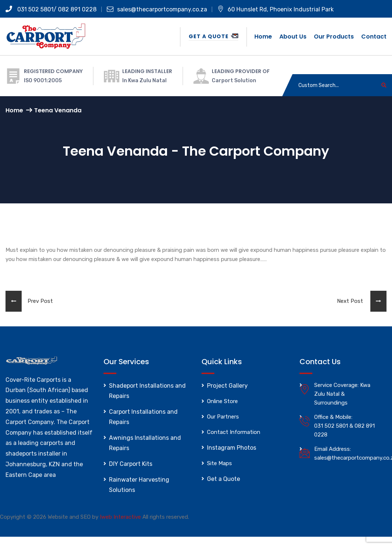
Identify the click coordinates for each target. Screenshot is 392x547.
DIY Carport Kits (131, 464)
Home (263, 37)
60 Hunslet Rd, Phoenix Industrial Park (275, 9)
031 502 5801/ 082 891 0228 (51, 9)
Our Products (334, 37)
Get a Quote (213, 36)
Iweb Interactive (120, 517)
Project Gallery (227, 386)
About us (293, 37)
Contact (374, 37)
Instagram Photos (232, 448)
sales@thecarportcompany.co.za (157, 9)
